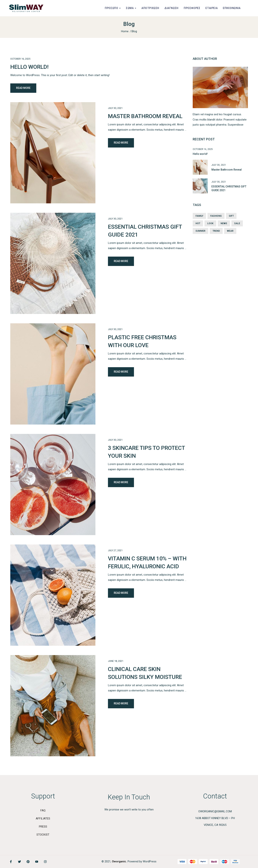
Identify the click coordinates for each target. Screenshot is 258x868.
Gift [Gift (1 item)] (231, 216)
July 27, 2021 (115, 550)
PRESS (43, 827)
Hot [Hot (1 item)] (198, 223)
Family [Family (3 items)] (199, 216)
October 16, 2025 (20, 59)
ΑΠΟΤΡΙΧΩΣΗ (150, 8)
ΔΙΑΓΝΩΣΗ (171, 8)
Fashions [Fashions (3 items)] (216, 216)
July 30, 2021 (115, 108)
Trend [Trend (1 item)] (216, 231)
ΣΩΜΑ (131, 8)
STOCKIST (43, 835)
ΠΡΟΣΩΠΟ (113, 8)
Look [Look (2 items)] (210, 223)
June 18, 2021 (116, 661)
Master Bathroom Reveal (145, 116)
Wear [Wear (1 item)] (230, 231)
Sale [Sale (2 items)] (237, 223)
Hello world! (29, 67)
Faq (43, 810)
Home (125, 31)
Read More (23, 88)
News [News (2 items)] (224, 223)
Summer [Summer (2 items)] (200, 231)
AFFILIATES (43, 819)
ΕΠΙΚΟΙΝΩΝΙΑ (232, 8)
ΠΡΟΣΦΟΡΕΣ (192, 8)
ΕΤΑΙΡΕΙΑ (212, 8)
